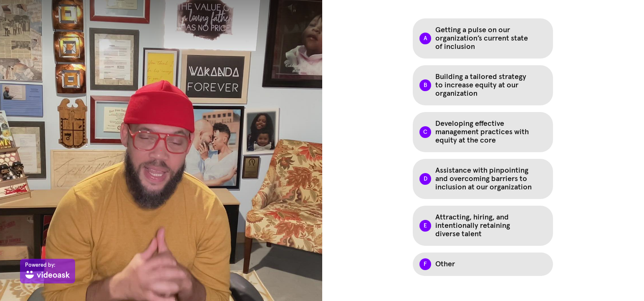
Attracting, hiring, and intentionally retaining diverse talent (473, 226)
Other (445, 264)
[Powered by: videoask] (48, 271)
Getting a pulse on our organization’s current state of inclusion (482, 38)
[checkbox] (483, 38)
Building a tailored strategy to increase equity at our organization (481, 85)
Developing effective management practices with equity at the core (482, 132)
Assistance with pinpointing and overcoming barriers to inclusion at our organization (484, 179)
